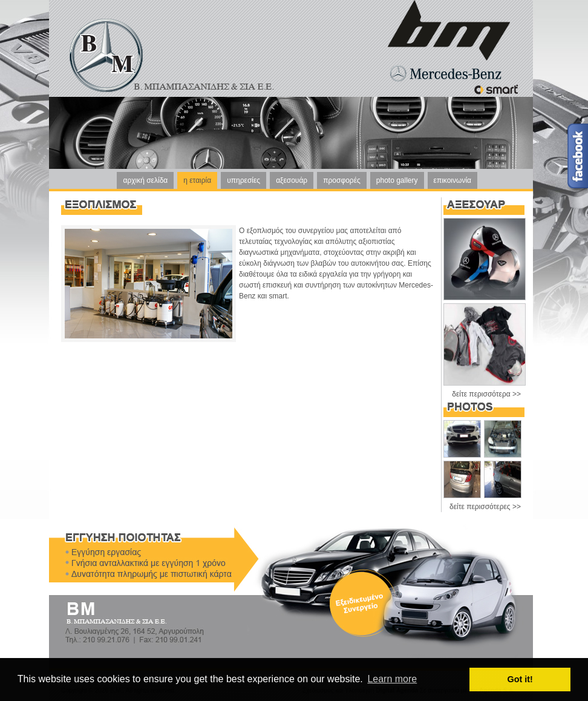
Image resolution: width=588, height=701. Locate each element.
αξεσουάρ (292, 180)
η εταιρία (197, 180)
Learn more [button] (392, 679)
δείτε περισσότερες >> (485, 507)
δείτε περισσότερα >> (486, 394)
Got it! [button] (520, 679)
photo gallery (397, 180)
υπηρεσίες (243, 180)
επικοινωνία (452, 180)
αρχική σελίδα (145, 180)
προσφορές (342, 180)
